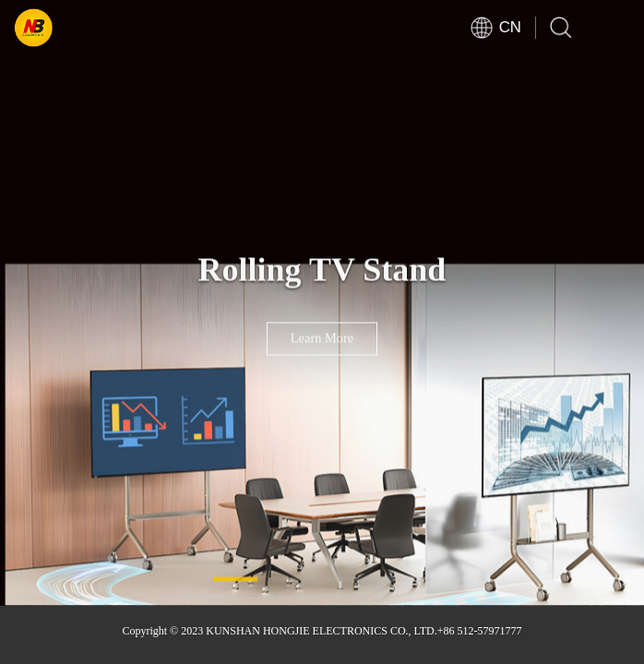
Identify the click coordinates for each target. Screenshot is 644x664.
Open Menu (616, 28)
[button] (235, 579)
